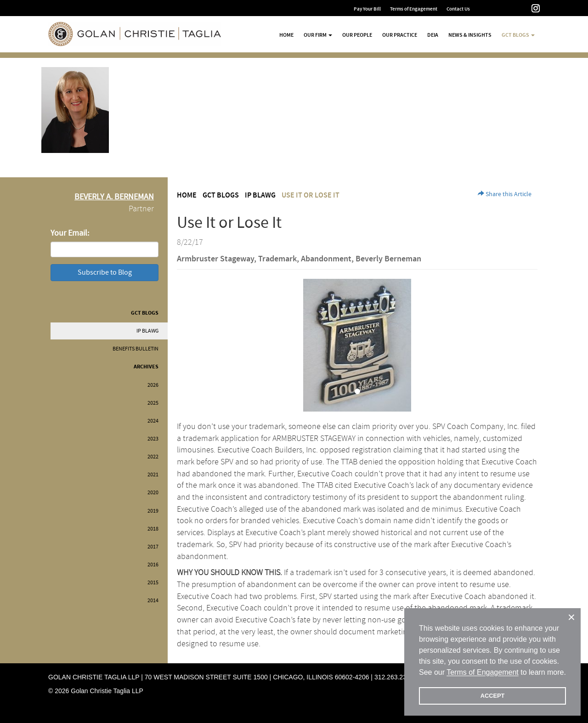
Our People (357, 35)
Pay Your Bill (367, 9)
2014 (153, 601)
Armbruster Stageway (215, 259)
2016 (153, 565)
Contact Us (458, 9)
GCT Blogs (145, 313)
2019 (153, 511)
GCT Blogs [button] (518, 35)
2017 (153, 547)
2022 (153, 457)
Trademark (277, 259)
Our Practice (400, 35)
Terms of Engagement (414, 9)
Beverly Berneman (388, 259)
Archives (146, 367)
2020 (153, 493)
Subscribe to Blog (105, 272)
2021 (153, 475)
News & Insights (470, 35)
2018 (153, 529)
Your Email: (70, 233)
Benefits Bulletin (136, 349)
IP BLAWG (147, 331)
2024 (153, 421)
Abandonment (326, 259)
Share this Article (505, 194)
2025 (153, 403)
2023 (153, 439)
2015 (153, 583)
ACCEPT (493, 696)
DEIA (433, 35)
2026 (153, 385)
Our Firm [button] (318, 35)
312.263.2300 (394, 677)
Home (286, 35)
